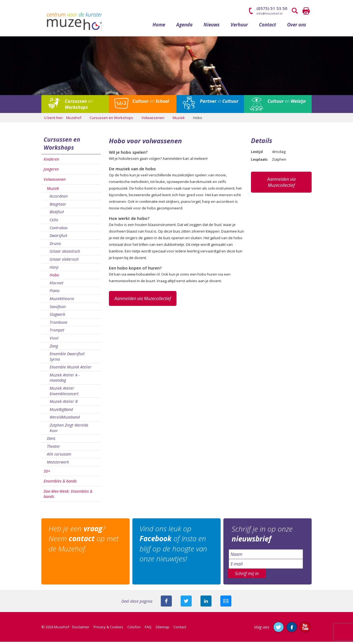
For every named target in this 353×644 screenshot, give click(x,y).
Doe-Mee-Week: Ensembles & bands (68, 496)
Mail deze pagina (226, 603)
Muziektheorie (62, 301)
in (219, 103)
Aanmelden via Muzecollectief (143, 301)
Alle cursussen (59, 456)
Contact (268, 27)
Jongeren (51, 172)
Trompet (57, 332)
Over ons (297, 27)
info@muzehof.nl (269, 13)
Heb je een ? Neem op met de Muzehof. (85, 541)
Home (159, 27)
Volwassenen (55, 181)
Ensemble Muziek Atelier (71, 369)
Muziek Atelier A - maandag (65, 380)
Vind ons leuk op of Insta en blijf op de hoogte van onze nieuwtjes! (174, 546)
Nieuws (212, 27)
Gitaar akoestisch (65, 254)
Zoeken (295, 11)
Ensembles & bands (60, 483)
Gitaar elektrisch (64, 261)
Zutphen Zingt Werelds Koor (69, 430)
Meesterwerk (58, 464)
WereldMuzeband (65, 420)
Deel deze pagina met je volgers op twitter (186, 603)
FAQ (148, 629)
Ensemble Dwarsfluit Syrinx (67, 359)
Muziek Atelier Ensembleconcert (64, 393)
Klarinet (57, 285)
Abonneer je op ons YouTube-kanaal (305, 629)
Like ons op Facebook (292, 629)
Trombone (58, 324)
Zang (54, 348)
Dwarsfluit (58, 238)
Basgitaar (58, 206)
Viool (54, 340)
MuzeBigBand (61, 412)
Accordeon (59, 199)
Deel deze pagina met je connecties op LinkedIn (206, 603)
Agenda (184, 27)
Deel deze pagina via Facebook (166, 603)
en (79, 106)
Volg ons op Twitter (279, 629)
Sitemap (162, 629)
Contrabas (59, 230)
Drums (55, 246)
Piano (55, 293)
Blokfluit (57, 214)
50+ (47, 473)
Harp (54, 269)
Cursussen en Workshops (62, 146)
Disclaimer (81, 629)
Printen (306, 11)
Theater (54, 448)
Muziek (53, 191)
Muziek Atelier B (64, 404)
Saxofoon (58, 309)
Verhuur (239, 27)
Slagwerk (57, 317)
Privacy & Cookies (108, 629)
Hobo (54, 277)
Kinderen (51, 161)
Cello (54, 222)
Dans (51, 441)
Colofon (134, 629)
